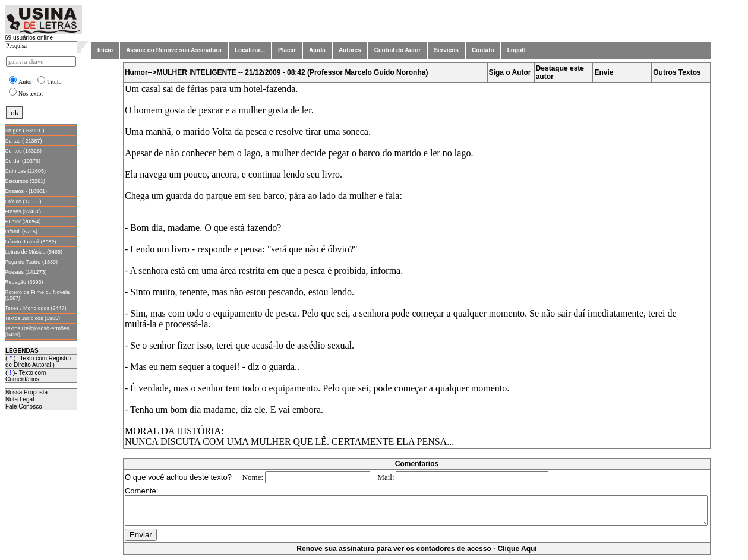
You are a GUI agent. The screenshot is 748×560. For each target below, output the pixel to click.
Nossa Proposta (26, 392)
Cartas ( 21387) (23, 141)
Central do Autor (398, 50)
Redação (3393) (24, 282)
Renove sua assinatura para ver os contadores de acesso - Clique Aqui (419, 554)
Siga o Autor (512, 72)
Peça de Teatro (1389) (31, 262)
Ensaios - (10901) (26, 191)
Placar (287, 50)
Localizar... (250, 50)
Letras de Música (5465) (34, 252)
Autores (350, 50)
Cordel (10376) (23, 161)
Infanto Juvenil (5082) (31, 242)
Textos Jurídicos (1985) (32, 318)
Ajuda (317, 50)
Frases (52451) (23, 211)
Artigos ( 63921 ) (25, 131)
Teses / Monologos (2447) (36, 308)
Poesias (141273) (26, 272)
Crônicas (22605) (25, 171)
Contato (483, 50)
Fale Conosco (24, 406)
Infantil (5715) (21, 232)
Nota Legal (20, 399)
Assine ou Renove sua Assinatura (174, 50)
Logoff (517, 50)
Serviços (446, 50)
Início (105, 50)
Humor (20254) (23, 222)
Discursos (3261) (25, 181)
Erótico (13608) (23, 201)
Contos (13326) (23, 151)
